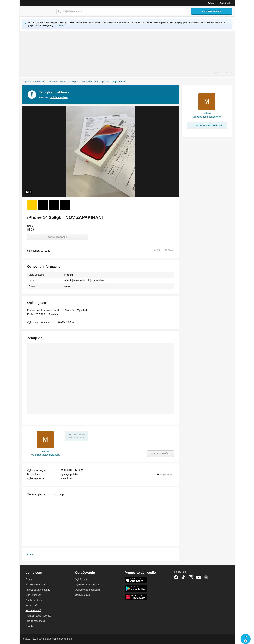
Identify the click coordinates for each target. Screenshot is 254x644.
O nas (29, 579)
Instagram (191, 577)
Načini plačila (32, 605)
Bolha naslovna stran (37, 11)
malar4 (45, 451)
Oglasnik (28, 82)
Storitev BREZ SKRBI (37, 584)
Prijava (211, 3)
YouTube (199, 577)
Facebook (176, 577)
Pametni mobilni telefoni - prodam (94, 82)
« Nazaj (31, 554)
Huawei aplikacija (136, 597)
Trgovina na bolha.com (87, 584)
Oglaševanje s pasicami (87, 590)
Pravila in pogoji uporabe (38, 616)
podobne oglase (59, 97)
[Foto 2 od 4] (43, 205)
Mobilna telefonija (68, 82)
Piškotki (30, 626)
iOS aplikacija (136, 580)
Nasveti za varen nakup (38, 590)
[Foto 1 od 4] (32, 205)
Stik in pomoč (33, 610)
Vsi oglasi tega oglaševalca (45, 455)
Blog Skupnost (33, 595)
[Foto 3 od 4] (54, 205)
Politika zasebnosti (35, 621)
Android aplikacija (136, 589)
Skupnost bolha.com (206, 577)
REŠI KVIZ (60, 25)
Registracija (225, 3)
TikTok (183, 577)
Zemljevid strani (34, 600)
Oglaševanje (82, 579)
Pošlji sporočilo (58, 237)
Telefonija (52, 82)
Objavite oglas (83, 595)
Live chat (246, 639)
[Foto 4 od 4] (65, 205)
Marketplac (40, 82)
